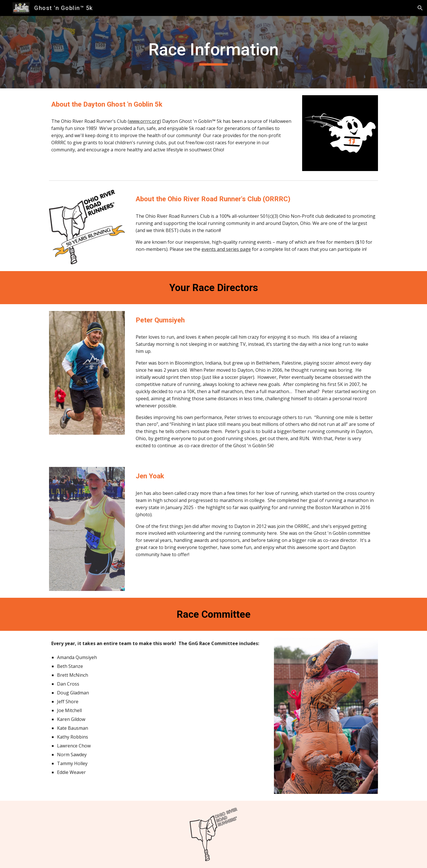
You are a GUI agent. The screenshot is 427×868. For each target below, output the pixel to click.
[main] (213, 52)
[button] (420, 8)
